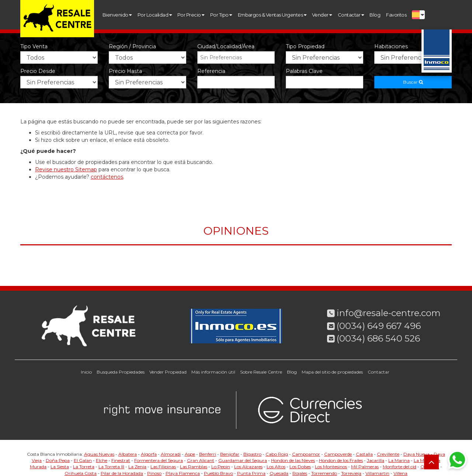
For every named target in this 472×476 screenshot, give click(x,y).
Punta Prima (251, 473)
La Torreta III (111, 467)
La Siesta (60, 467)
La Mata (422, 460)
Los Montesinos (331, 467)
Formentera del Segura (159, 460)
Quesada (279, 473)
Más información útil (213, 372)
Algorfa (149, 454)
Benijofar (230, 454)
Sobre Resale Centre (261, 372)
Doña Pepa (58, 460)
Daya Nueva (417, 454)
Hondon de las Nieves (293, 460)
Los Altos (276, 467)
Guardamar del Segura (243, 460)
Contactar (351, 15)
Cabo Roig (277, 454)
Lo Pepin (221, 467)
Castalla (364, 454)
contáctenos (107, 177)
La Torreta (84, 467)
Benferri (208, 454)
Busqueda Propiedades (121, 372)
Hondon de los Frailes (341, 460)
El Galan (83, 460)
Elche (102, 460)
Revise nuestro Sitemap (66, 169)
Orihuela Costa (81, 473)
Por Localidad (155, 15)
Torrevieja (351, 473)
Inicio (86, 372)
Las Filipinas (163, 467)
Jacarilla (376, 460)
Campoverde (338, 454)
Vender (322, 15)
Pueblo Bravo (218, 473)
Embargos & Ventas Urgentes (272, 15)
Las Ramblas (194, 467)
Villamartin (377, 473)
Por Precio (191, 15)
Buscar (413, 82)
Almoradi (171, 454)
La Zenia (137, 467)
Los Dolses (300, 467)
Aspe (190, 454)
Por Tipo (221, 15)
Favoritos (396, 15)
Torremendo (324, 473)
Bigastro (252, 454)
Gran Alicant (201, 460)
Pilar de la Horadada (122, 473)
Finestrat (121, 460)
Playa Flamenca (183, 473)
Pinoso (154, 473)
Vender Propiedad (168, 372)
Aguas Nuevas (99, 454)
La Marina (399, 460)
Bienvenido (117, 15)
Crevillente (388, 454)
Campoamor (306, 454)
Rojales (300, 473)
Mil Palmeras (365, 467)
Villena (400, 473)
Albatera (128, 454)
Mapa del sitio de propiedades (332, 372)
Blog (375, 15)
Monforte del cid (400, 467)
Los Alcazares (248, 467)
